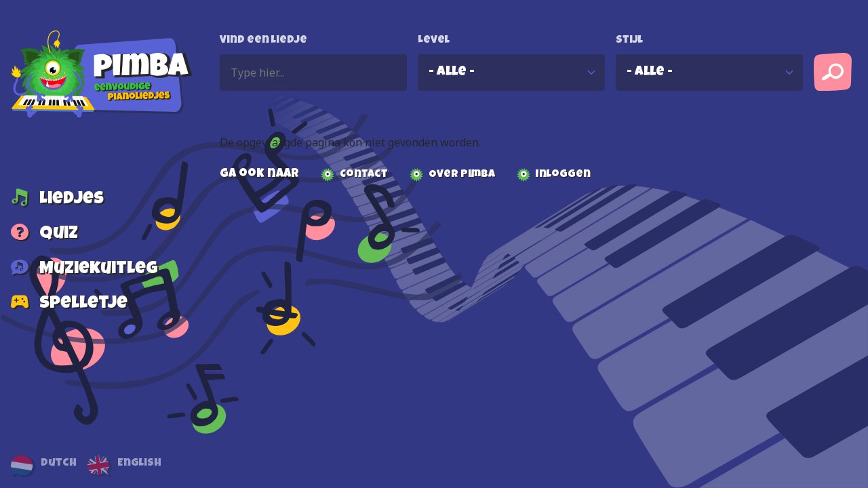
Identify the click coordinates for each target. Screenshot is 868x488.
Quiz (59, 235)
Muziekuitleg (99, 270)
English (139, 464)
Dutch (59, 464)
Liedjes (72, 200)
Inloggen (563, 175)
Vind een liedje (263, 41)
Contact (364, 175)
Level (434, 41)
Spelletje (83, 305)
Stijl (629, 41)
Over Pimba (462, 175)
